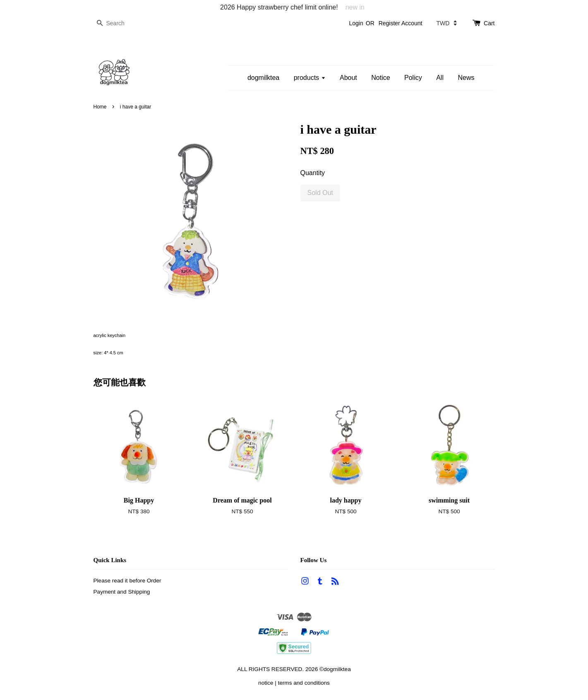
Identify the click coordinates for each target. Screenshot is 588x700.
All (440, 78)
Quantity (313, 173)
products (310, 78)
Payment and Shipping (122, 592)
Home (100, 107)
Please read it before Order (127, 581)
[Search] (118, 23)
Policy (413, 78)
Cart (489, 23)
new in (355, 7)
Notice (380, 78)
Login (356, 23)
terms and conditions (304, 683)
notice (266, 683)
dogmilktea (263, 78)
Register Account (401, 23)
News (466, 78)
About (348, 78)
